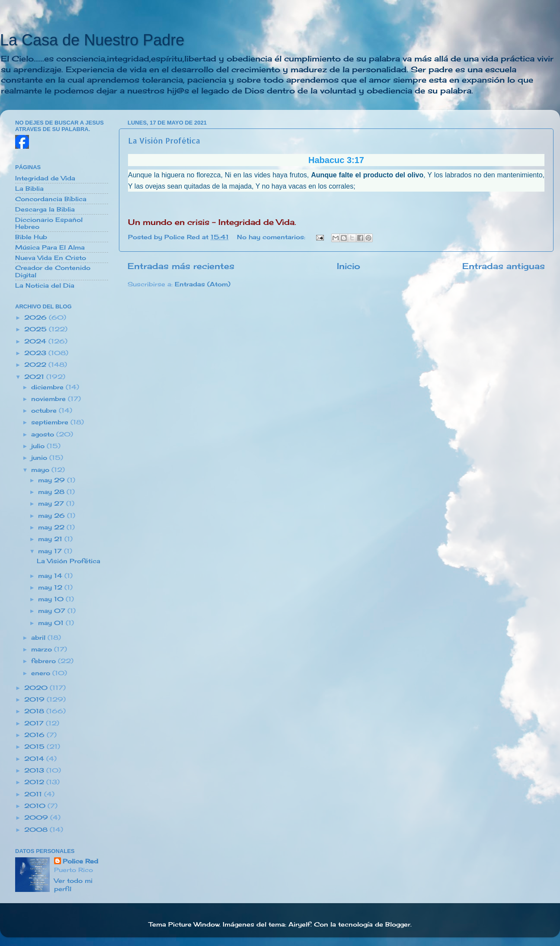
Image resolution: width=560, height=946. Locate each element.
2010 (36, 806)
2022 (36, 365)
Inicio (349, 266)
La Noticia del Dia (45, 285)
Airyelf (299, 924)
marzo (43, 649)
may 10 (52, 599)
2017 (35, 723)
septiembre (51, 422)
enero (42, 673)
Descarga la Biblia (45, 209)
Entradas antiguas (504, 266)
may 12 (51, 587)
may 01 (52, 623)
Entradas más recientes (181, 266)
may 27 (52, 503)
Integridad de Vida (45, 178)
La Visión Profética (164, 140)
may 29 (53, 480)
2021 (35, 377)
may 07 (53, 611)
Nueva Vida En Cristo (51, 258)
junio (40, 458)
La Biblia (29, 189)
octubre (45, 410)
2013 (35, 770)
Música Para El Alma (50, 247)
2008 (37, 830)
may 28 (52, 492)
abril (39, 638)
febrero (45, 661)
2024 (36, 341)
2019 (35, 699)
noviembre (50, 399)
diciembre (48, 387)
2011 (34, 794)
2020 (37, 688)
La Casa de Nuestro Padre (92, 40)
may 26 (53, 516)
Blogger (398, 924)
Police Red (80, 861)
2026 (37, 317)
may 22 (52, 527)
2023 (36, 353)
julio (39, 446)
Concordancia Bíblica (51, 199)
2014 (35, 759)
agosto (44, 434)
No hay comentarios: (272, 237)
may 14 (51, 576)
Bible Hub (31, 237)
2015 (35, 747)
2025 (37, 329)
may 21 (51, 539)
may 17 (51, 551)
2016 (35, 735)
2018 (35, 711)
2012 (35, 782)
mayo (41, 470)
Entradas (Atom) (203, 284)
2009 (37, 818)
